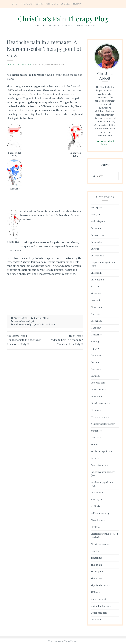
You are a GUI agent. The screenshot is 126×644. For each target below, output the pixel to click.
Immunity (96, 355)
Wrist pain (96, 620)
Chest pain (96, 273)
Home (13, 4)
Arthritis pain (98, 221)
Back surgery (98, 235)
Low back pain (98, 383)
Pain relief (96, 438)
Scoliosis (95, 506)
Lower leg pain (98, 390)
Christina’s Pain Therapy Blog (63, 18)
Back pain (96, 228)
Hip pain (95, 348)
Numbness (96, 431)
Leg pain (95, 376)
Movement (96, 396)
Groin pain (96, 321)
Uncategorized (98, 599)
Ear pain (95, 287)
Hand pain (96, 328)
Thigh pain (96, 565)
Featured (95, 300)
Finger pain (97, 307)
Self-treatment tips (101, 513)
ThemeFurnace (71, 641)
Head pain (30, 325)
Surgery (95, 551)
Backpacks (19, 325)
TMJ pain (95, 592)
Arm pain (96, 215)
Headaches (13, 65)
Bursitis (95, 249)
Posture (95, 458)
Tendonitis (96, 558)
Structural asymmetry (102, 544)
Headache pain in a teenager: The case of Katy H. (26, 340)
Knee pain (96, 369)
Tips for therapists (100, 585)
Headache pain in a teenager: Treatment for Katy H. (64, 340)
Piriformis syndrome (102, 451)
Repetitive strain (99, 465)
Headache (40, 325)
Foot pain (96, 314)
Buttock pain (97, 256)
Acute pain (96, 208)
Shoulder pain (98, 520)
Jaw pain (95, 362)
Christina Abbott (42, 318)
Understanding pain (101, 606)
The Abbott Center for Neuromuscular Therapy (52, 4)
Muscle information (101, 403)
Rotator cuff (97, 493)
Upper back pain (99, 613)
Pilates (94, 444)
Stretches (96, 527)
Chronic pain (97, 280)
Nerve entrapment (100, 417)
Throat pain (97, 572)
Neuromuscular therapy (103, 424)
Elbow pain (96, 294)
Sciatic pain (97, 499)
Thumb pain (97, 579)
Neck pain (26, 65)
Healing (95, 342)
